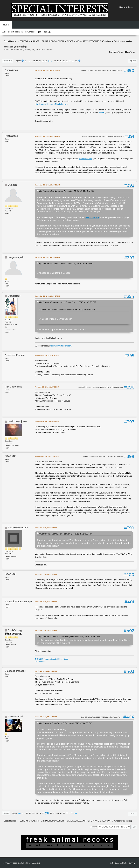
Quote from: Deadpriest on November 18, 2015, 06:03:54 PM (66, 263)
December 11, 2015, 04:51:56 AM (47, 70)
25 (43, 61)
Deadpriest (14, 296)
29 (58, 61)
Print (133, 61)
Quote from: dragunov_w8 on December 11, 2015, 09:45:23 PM (67, 302)
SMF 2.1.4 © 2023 (10, 863)
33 (70, 61)
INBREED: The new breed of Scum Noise (51, 659)
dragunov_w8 (16, 257)
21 (30, 61)
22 (34, 61)
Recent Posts (126, 7)
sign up (47, 32)
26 (46, 61)
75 (76, 61)
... (28, 61)
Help (112, 863)
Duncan (12, 185)
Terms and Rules (121, 863)
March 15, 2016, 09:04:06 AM (46, 671)
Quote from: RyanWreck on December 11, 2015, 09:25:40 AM (67, 191)
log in (38, 32)
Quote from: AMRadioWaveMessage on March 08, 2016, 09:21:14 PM (70, 636)
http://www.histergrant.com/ (61, 346)
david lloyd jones (18, 421)
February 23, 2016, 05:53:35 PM (47, 421)
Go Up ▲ (132, 863)
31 (64, 61)
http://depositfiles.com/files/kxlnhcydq (52, 104)
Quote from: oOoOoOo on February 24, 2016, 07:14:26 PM (65, 534)
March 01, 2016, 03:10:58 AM (46, 528)
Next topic (130, 52)
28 (55, 61)
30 (61, 61)
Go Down (8, 61)
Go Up (6, 813)
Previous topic (116, 52)
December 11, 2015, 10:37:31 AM (47, 185)
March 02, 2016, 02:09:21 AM (46, 574)
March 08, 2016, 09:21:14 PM (46, 602)
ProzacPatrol (15, 717)
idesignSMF (36, 863)
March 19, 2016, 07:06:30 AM (46, 717)
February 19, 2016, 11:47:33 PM (47, 387)
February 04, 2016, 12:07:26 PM (47, 355)
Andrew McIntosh (18, 528)
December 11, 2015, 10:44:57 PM (47, 296)
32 (67, 61)
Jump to (93, 827)
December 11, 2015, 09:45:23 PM (47, 257)
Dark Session (40, 662)
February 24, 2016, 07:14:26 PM (47, 456)
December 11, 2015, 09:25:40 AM (47, 136)
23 (37, 61)
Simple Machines (24, 863)
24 (40, 61)
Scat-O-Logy (15, 630)
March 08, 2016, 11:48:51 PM (46, 630)
